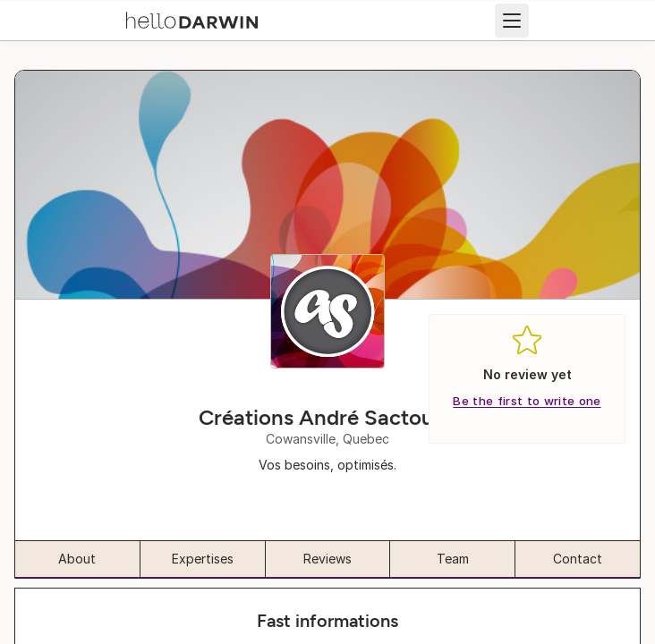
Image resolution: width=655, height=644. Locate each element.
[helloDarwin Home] (192, 19)
